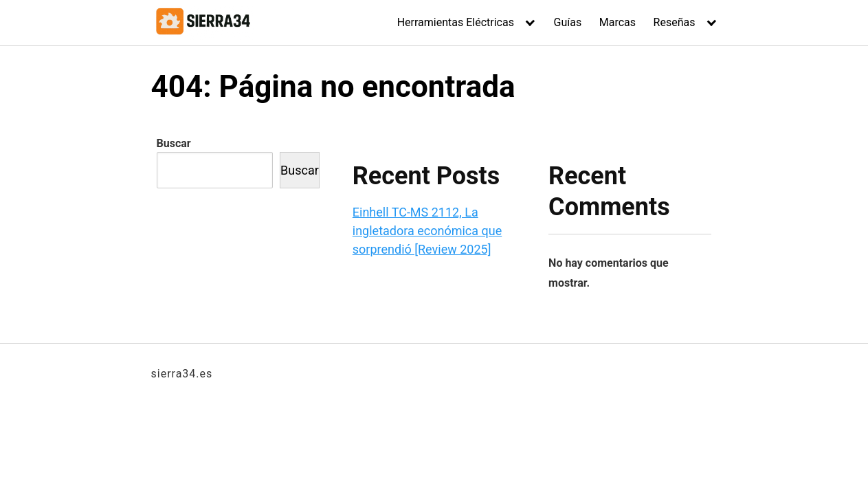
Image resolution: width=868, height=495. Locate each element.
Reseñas (675, 22)
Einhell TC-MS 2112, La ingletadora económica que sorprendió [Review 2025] (427, 231)
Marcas (617, 22)
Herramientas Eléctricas (456, 22)
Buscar (174, 143)
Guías (568, 22)
